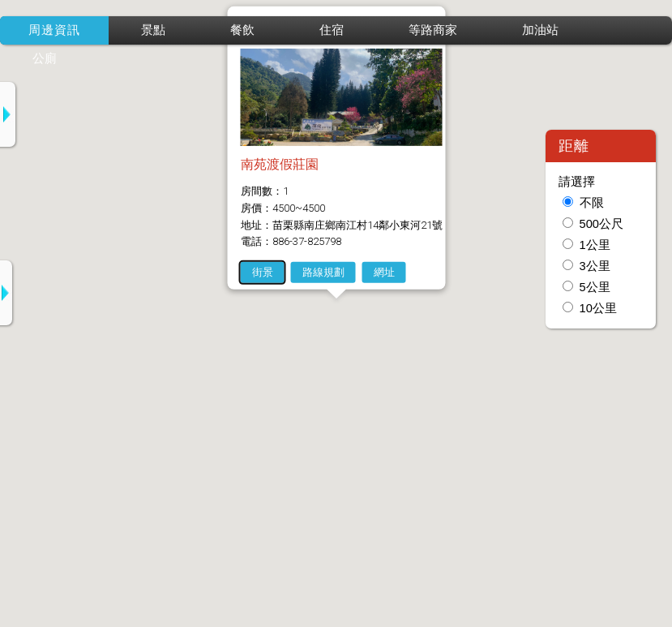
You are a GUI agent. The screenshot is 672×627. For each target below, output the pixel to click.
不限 (592, 203)
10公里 (598, 308)
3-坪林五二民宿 (139, 467)
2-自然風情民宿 (139, 387)
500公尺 (601, 224)
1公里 (595, 245)
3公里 (595, 266)
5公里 (595, 287)
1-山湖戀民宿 (132, 308)
